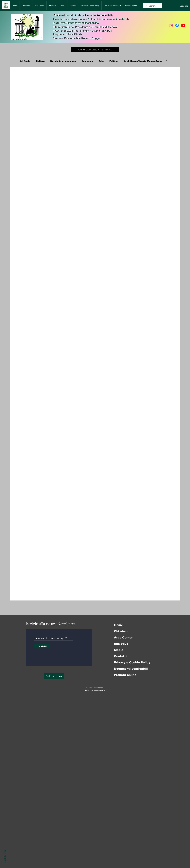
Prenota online (125, 675)
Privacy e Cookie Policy (132, 662)
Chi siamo (122, 631)
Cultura (40, 61)
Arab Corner (123, 637)
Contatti (120, 656)
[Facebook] (177, 25)
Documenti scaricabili (131, 669)
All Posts (25, 61)
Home (119, 625)
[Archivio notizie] (54, 676)
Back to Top (5, 856)
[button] (167, 61)
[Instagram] (171, 25)
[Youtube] (183, 25)
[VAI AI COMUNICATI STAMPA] (95, 50)
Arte (101, 61)
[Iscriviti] (42, 646)
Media (119, 650)
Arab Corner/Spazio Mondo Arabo (143, 61)
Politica (114, 61)
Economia (87, 61)
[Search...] (153, 6)
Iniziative (121, 644)
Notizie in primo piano (63, 61)
